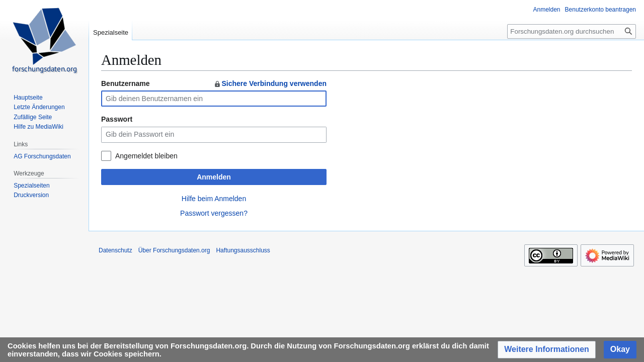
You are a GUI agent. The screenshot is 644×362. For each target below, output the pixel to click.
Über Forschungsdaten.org (174, 250)
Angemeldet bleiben (146, 156)
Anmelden (214, 177)
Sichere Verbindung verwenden (270, 83)
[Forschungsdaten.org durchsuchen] (572, 31)
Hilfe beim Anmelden (214, 199)
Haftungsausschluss (243, 250)
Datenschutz (115, 250)
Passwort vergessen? (214, 213)
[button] (547, 350)
